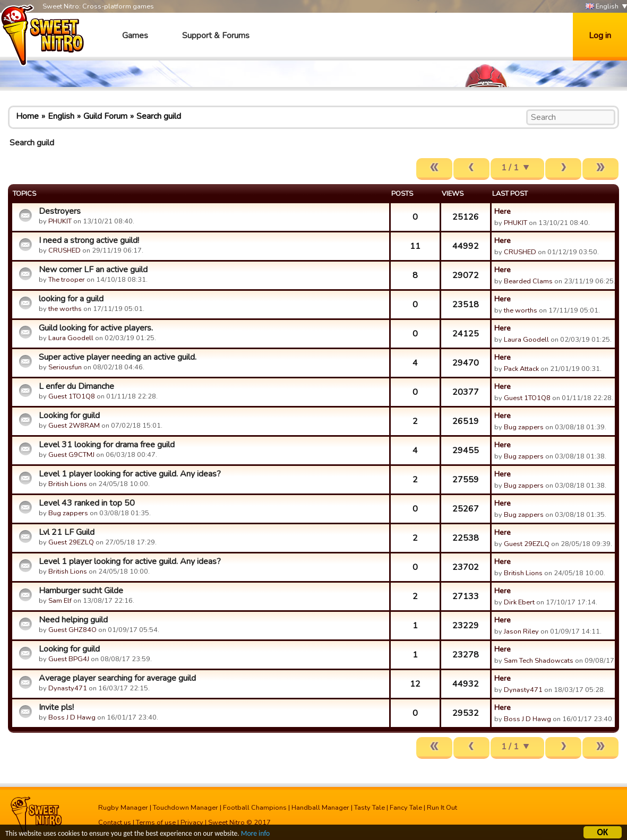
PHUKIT (60, 221)
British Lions (68, 484)
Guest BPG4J (69, 659)
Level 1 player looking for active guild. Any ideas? (130, 474)
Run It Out (442, 808)
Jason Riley (521, 631)
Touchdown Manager (186, 808)
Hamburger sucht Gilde (81, 591)
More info (255, 834)
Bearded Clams (528, 281)
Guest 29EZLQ (71, 542)
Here (503, 211)
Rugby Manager (123, 808)
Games (135, 36)
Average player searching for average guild (117, 678)
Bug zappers (524, 427)
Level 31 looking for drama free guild (107, 445)
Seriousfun (65, 367)
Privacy (192, 822)
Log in (600, 36)
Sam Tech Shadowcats (539, 661)
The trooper (67, 280)
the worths (65, 309)
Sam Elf (60, 601)
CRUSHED (65, 250)
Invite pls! (56, 707)
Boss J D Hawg (72, 717)
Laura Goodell (71, 338)
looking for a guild (71, 299)
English (602, 7)
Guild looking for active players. (96, 328)
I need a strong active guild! (89, 240)
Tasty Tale (370, 808)
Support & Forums (216, 36)
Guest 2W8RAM (74, 426)
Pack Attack (521, 369)
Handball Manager (320, 808)
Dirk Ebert (519, 602)
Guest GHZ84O (72, 630)
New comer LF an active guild (93, 270)
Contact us (115, 822)
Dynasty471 (68, 688)
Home (27, 116)
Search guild (159, 116)
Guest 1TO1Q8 (72, 396)
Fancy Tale (406, 808)
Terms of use (156, 822)
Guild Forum (105, 116)
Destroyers (60, 211)
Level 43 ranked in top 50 (87, 503)
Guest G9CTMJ (71, 455)
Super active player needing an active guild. (118, 357)
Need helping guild (73, 620)
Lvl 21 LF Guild (67, 532)
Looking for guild (69, 415)
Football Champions (255, 808)
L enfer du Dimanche (76, 386)
